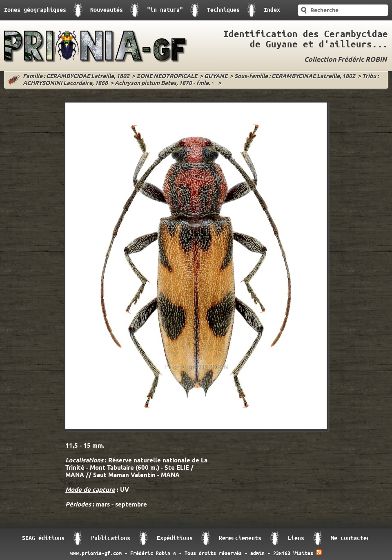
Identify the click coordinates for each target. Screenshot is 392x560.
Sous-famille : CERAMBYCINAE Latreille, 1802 (295, 77)
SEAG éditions (43, 538)
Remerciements (240, 538)
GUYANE (216, 77)
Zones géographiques (35, 10)
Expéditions (175, 538)
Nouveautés (107, 10)
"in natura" (165, 10)
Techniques (223, 10)
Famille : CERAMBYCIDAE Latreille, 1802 (76, 77)
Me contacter (350, 538)
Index (272, 10)
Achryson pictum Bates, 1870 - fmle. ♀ (165, 84)
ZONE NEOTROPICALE (167, 77)
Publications (111, 538)
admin (257, 553)
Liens (296, 538)
